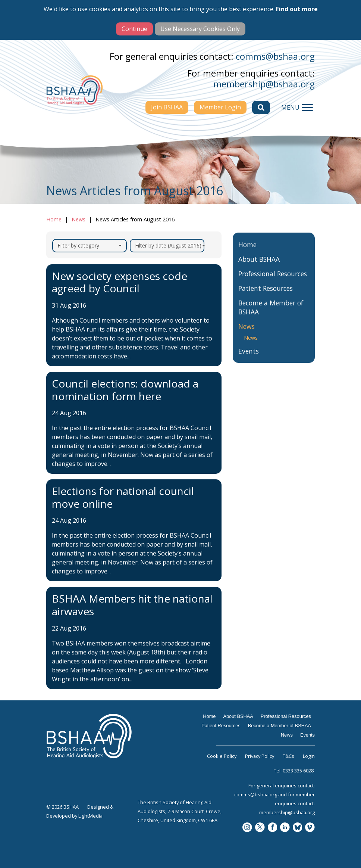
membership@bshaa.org (264, 84)
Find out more (297, 9)
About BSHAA (259, 268)
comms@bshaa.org (275, 56)
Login (309, 756)
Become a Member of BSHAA (271, 316)
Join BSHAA (167, 107)
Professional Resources (273, 282)
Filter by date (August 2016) (170, 245)
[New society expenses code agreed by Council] (134, 315)
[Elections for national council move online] (134, 530)
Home (54, 219)
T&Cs (288, 756)
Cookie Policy (222, 756)
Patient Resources (266, 297)
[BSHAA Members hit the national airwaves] (134, 638)
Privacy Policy (260, 756)
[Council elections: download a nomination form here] (134, 423)
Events (249, 360)
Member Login (220, 107)
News (79, 219)
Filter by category (90, 245)
